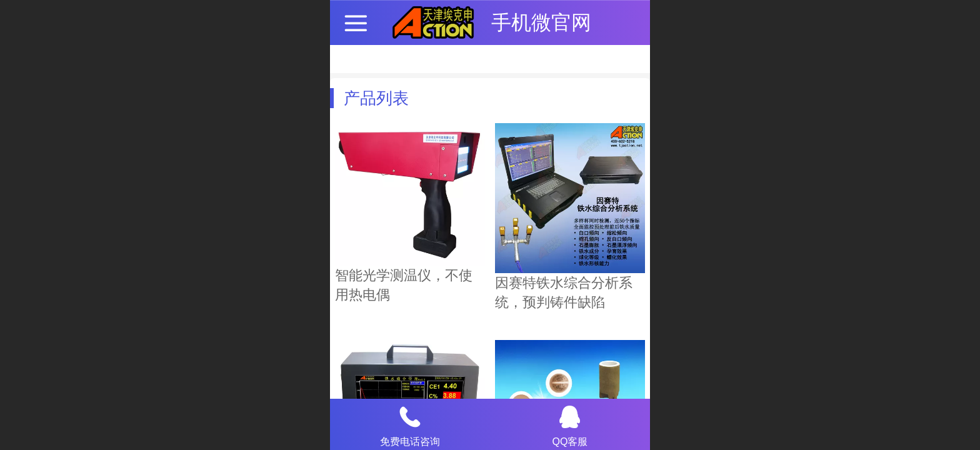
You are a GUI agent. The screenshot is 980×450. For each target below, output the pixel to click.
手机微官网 (541, 22)
